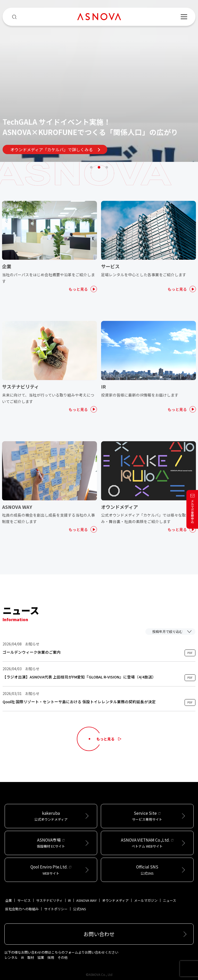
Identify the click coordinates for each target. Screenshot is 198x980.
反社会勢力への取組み (22, 909)
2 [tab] (99, 167)
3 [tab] (107, 167)
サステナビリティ (49, 900)
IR (69, 900)
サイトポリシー (56, 909)
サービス (24, 900)
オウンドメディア (115, 900)
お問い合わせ (99, 934)
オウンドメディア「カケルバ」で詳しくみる (55, 149)
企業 (9, 900)
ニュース (170, 900)
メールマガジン (146, 900)
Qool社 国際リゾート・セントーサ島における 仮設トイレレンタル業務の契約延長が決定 (79, 702)
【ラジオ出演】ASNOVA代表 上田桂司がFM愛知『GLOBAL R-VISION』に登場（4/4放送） (79, 677)
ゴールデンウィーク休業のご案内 (32, 652)
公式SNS (80, 909)
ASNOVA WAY (86, 900)
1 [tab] (91, 167)
